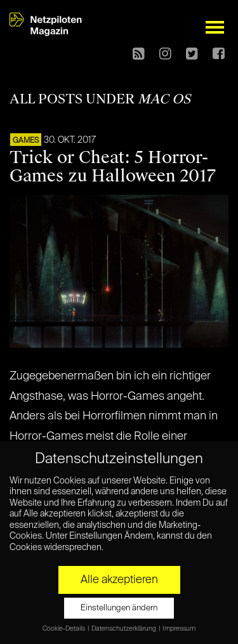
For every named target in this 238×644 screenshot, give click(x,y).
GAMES (26, 141)
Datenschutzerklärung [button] (124, 629)
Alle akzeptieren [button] (119, 580)
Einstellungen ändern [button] (119, 608)
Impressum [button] (179, 629)
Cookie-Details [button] (64, 629)
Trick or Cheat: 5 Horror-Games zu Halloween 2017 (113, 167)
